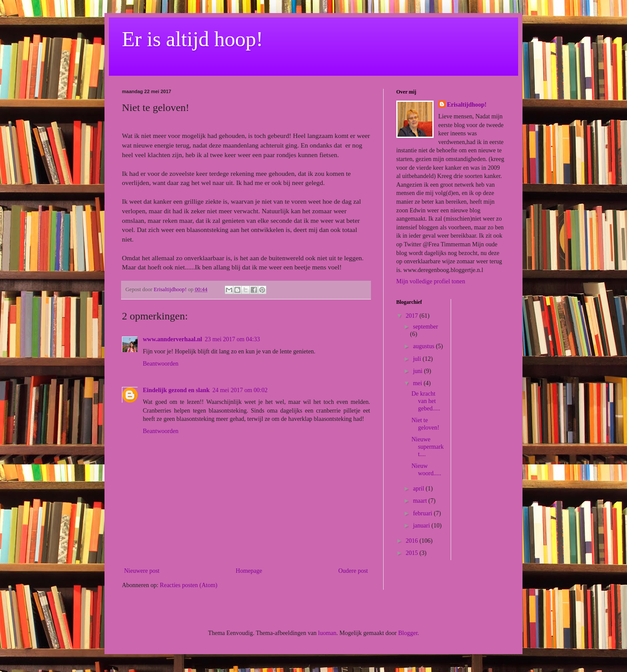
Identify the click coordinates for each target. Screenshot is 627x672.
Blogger (408, 633)
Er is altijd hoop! (192, 39)
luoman (327, 633)
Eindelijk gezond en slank (176, 390)
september (425, 327)
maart (420, 501)
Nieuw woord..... (426, 470)
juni (418, 371)
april (419, 489)
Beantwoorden (161, 364)
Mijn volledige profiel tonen (431, 281)
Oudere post (353, 571)
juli (418, 359)
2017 (413, 316)
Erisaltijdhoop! (467, 105)
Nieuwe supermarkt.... (428, 447)
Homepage (249, 571)
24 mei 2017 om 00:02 (240, 390)
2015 (413, 553)
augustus (424, 346)
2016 (413, 541)
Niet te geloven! (425, 424)
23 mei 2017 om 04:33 (232, 339)
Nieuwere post (142, 571)
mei (418, 383)
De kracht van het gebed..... (426, 401)
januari (422, 526)
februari (423, 513)
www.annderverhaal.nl (172, 339)
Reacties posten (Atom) (189, 585)
